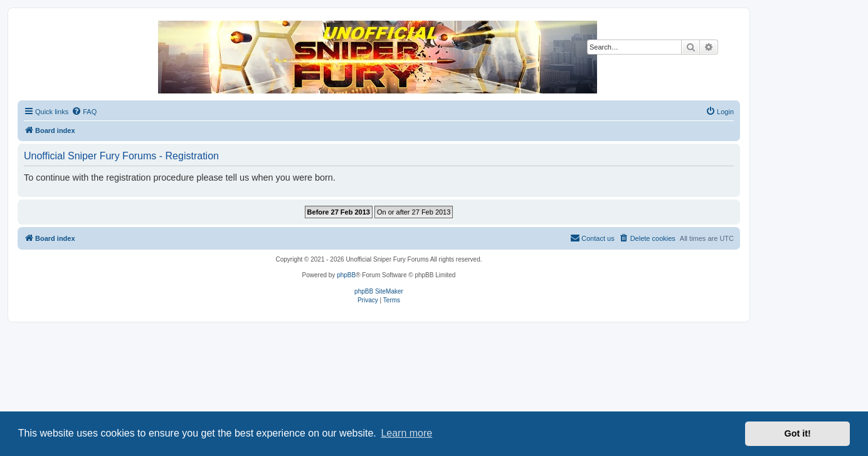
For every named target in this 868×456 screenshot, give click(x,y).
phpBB (346, 275)
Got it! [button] (798, 433)
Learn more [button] (406, 433)
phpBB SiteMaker (379, 291)
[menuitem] (84, 112)
